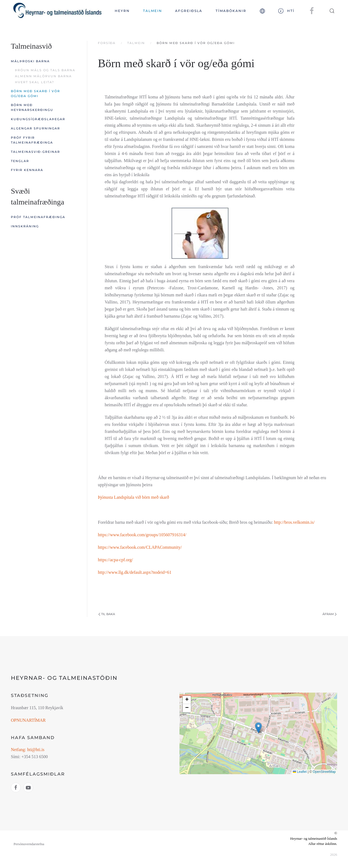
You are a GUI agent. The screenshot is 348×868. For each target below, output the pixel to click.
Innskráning (25, 226)
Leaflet (300, 772)
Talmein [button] (153, 11)
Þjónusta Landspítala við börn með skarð (133, 497)
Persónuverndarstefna (29, 844)
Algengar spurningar (35, 128)
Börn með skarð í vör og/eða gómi (35, 94)
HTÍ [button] (286, 11)
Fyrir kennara (27, 170)
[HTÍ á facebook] (312, 10)
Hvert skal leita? (35, 82)
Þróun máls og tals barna (45, 70)
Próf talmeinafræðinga (38, 217)
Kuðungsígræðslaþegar (38, 119)
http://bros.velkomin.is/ (294, 522)
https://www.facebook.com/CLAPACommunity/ (140, 547)
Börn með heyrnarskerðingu (32, 107)
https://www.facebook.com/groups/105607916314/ (142, 535)
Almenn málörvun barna (43, 76)
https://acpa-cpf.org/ (115, 560)
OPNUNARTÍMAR (28, 720)
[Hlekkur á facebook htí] (16, 788)
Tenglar (20, 161)
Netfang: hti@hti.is (28, 750)
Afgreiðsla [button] (189, 11)
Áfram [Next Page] (330, 614)
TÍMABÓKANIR (231, 11)
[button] (262, 11)
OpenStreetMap (324, 772)
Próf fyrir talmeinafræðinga (32, 140)
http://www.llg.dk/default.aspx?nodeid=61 (135, 572)
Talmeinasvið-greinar (35, 152)
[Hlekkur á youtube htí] (28, 788)
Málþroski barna (30, 61)
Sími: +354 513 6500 (29, 757)
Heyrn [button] (122, 11)
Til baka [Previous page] (107, 614)
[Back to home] (58, 11)
